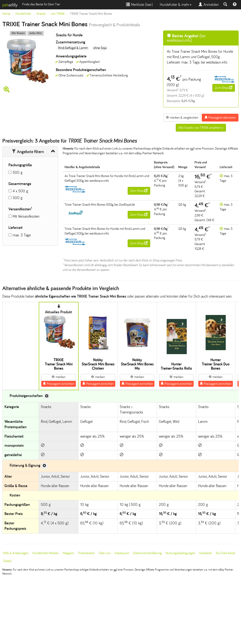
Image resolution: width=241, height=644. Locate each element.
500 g (18, 172)
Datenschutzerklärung (147, 553)
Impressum (122, 553)
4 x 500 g (20, 191)
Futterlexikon (86, 553)
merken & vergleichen (182, 117)
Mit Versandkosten (26, 216)
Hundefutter (23, 14)
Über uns (105, 553)
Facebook (205, 553)
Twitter (7, 561)
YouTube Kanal (225, 553)
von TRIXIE (58, 14)
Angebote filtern (28, 152)
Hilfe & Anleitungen (16, 553)
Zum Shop (224, 88)
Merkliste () (139, 5)
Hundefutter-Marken (46, 553)
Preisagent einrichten (59, 384)
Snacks (41, 14)
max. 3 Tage (22, 235)
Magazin (69, 553)
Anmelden (209, 5)
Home (6, 14)
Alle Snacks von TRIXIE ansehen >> (201, 128)
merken (59, 377)
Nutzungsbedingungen (180, 553)
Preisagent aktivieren (220, 117)
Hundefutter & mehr (176, 5)
